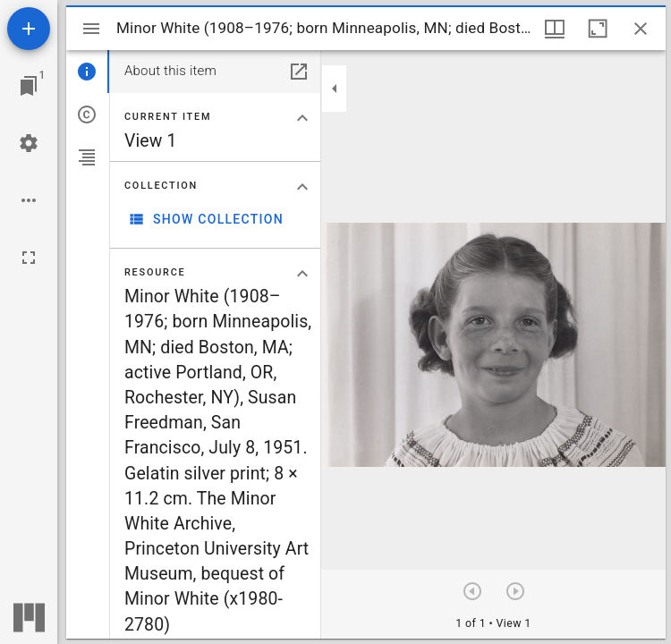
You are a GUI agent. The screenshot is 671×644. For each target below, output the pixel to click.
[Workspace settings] (29, 143)
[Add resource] (29, 29)
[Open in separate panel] (299, 72)
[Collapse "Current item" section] (302, 118)
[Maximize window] (598, 29)
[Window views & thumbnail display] (555, 29)
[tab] (88, 72)
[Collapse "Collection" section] (302, 187)
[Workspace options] (29, 200)
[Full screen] (29, 258)
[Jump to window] (29, 86)
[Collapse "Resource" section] (302, 274)
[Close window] (641, 29)
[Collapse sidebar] (335, 89)
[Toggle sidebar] (91, 29)
